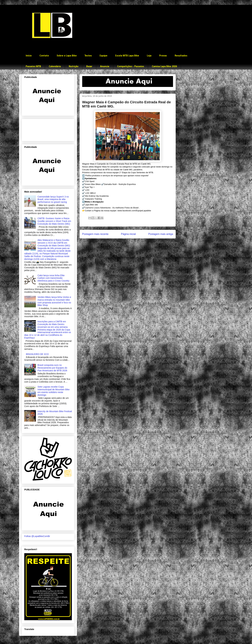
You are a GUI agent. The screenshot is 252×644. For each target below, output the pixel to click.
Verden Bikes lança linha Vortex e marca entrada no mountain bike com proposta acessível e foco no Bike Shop (54, 301)
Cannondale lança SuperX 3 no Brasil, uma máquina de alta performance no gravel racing (53, 199)
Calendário (55, 67)
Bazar (89, 67)
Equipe (104, 56)
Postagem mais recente (95, 234)
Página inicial (128, 234)
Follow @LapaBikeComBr (37, 536)
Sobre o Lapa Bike (67, 56)
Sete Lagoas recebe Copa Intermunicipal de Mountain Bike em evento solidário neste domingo (54, 391)
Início (29, 56)
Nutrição (74, 67)
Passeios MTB (33, 67)
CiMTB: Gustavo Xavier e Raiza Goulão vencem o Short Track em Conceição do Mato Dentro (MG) (54, 221)
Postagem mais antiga (161, 234)
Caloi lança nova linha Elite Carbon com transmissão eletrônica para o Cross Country (54, 278)
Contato (44, 56)
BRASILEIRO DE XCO (37, 354)
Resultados (181, 56)
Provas (163, 56)
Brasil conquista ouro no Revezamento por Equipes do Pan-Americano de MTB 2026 (52, 368)
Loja (149, 56)
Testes (88, 56)
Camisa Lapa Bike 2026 (164, 67)
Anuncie (105, 67)
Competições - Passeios (131, 67)
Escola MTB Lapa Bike (127, 56)
